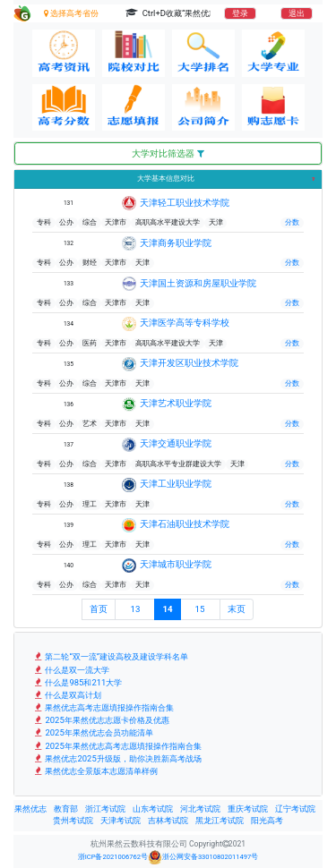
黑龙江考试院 (220, 821)
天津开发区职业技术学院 (189, 363)
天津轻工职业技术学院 (185, 203)
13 (135, 609)
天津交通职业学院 (176, 443)
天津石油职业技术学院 (185, 524)
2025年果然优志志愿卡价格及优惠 (101, 720)
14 (167, 609)
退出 (297, 13)
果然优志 (30, 809)
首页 (99, 609)
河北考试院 (200, 809)
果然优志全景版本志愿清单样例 (95, 771)
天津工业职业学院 (176, 484)
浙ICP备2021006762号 (113, 857)
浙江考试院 (105, 809)
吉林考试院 (168, 821)
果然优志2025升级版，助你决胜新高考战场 (117, 758)
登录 (240, 13)
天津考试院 (121, 821)
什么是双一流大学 (71, 670)
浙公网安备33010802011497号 (203, 857)
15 (200, 609)
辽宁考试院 (295, 809)
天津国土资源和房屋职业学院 (198, 283)
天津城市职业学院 (176, 564)
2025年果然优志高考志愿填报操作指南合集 (117, 746)
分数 (292, 222)
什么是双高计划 (67, 695)
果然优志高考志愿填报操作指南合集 (103, 707)
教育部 (66, 809)
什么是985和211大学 (77, 682)
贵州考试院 (73, 821)
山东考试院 (153, 809)
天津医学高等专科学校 (185, 323)
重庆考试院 (248, 809)
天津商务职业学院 (176, 243)
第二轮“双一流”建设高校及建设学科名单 (110, 656)
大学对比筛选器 (168, 153)
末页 (237, 609)
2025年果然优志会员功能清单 (93, 732)
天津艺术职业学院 (176, 403)
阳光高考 (267, 821)
